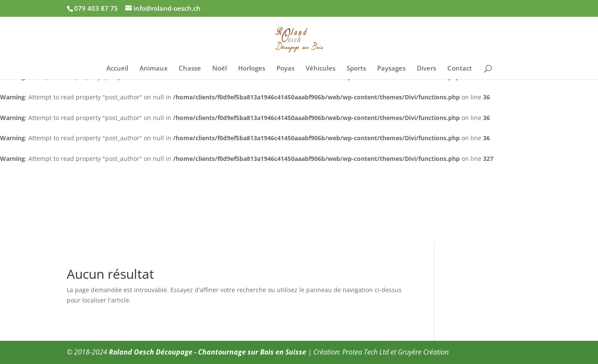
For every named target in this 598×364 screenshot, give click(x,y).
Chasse (190, 69)
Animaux (153, 69)
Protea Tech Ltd (366, 352)
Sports (356, 69)
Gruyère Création (423, 352)
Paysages (391, 69)
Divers (426, 69)
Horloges (252, 69)
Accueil (117, 69)
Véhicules (321, 69)
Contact (460, 69)
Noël (220, 69)
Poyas (285, 69)
